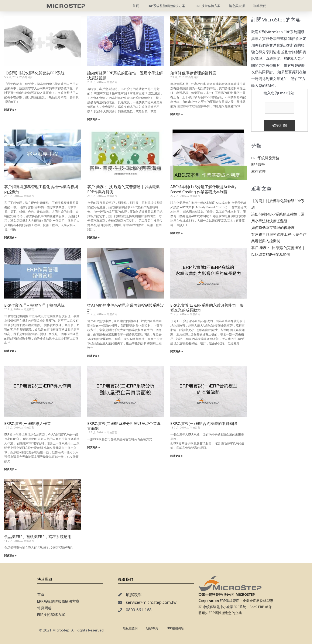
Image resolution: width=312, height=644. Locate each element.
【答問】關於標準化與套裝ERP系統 (34, 73)
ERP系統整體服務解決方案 (58, 601)
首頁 (41, 594)
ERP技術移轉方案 (51, 615)
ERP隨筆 (258, 164)
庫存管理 (258, 171)
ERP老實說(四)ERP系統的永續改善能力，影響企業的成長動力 (207, 308)
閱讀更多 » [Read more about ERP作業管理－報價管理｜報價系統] (11, 351)
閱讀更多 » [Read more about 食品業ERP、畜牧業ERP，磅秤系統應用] (11, 556)
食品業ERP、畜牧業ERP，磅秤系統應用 (38, 537)
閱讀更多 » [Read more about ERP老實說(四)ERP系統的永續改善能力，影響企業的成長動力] (177, 351)
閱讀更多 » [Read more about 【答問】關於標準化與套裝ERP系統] (11, 110)
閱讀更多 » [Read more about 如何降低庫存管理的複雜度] (177, 114)
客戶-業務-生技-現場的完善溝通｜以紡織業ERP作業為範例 (124, 189)
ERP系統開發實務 (265, 158)
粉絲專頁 (152, 628)
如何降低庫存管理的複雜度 (193, 73)
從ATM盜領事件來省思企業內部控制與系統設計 (126, 308)
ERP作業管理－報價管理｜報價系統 (34, 305)
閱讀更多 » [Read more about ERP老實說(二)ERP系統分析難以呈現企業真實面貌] (94, 447)
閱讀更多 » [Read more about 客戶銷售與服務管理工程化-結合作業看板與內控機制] (11, 237)
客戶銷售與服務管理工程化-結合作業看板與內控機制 (41, 189)
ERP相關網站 (176, 628)
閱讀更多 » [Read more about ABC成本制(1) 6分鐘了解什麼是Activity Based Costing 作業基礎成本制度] (177, 233)
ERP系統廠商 (230, 601)
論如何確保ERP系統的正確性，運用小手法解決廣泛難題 (125, 75)
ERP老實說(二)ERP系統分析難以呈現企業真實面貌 (124, 426)
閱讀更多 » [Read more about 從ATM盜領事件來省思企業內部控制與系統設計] (94, 356)
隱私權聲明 (130, 628)
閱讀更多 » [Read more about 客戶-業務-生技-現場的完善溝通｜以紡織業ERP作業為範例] (94, 237)
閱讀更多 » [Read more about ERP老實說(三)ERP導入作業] (11, 469)
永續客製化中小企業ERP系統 (225, 607)
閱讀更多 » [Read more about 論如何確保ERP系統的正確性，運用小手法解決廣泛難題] (94, 119)
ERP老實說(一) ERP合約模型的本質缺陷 (204, 423)
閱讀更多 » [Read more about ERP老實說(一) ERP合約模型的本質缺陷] (177, 456)
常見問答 (44, 608)
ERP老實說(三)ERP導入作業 (28, 423)
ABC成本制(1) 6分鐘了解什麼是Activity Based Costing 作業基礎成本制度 (203, 189)
